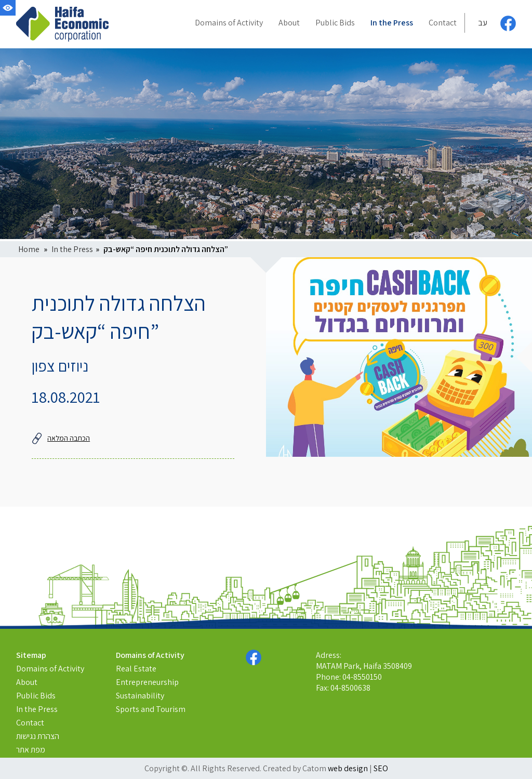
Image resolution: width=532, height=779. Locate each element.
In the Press (72, 249)
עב (483, 23)
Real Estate (136, 669)
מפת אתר (31, 750)
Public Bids (36, 696)
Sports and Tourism (151, 709)
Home (29, 249)
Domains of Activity (50, 669)
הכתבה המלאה (61, 438)
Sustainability (140, 696)
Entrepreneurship (147, 682)
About (27, 682)
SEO (381, 768)
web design (348, 768)
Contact (30, 723)
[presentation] (399, 357)
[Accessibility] (8, 8)
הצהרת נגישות (38, 736)
